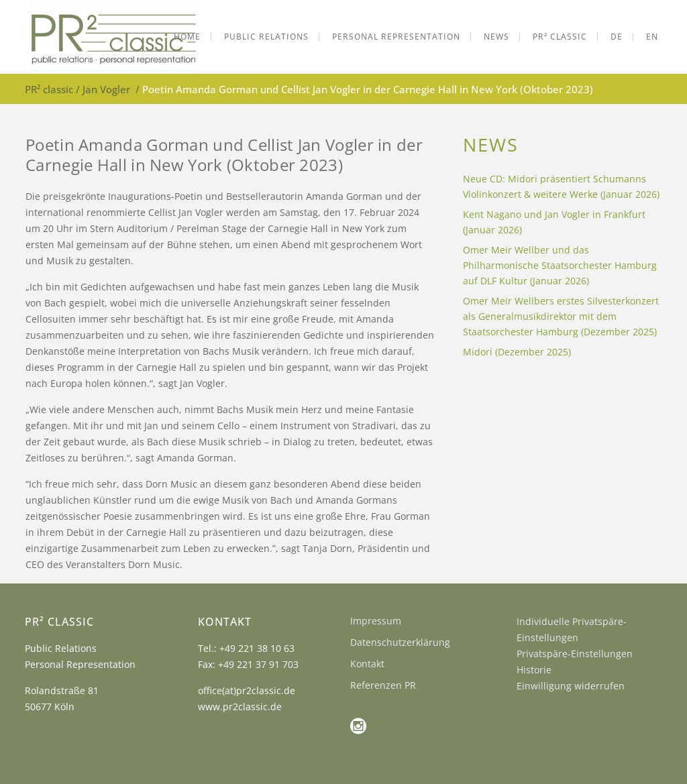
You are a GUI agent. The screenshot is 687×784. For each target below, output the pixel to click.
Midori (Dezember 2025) (517, 352)
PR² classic (49, 89)
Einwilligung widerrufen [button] (571, 686)
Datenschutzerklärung (400, 642)
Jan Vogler (106, 89)
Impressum (376, 621)
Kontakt (367, 664)
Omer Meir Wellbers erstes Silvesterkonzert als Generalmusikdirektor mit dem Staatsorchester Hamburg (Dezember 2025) (561, 316)
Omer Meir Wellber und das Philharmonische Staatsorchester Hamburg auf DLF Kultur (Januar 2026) (560, 265)
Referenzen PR (383, 685)
